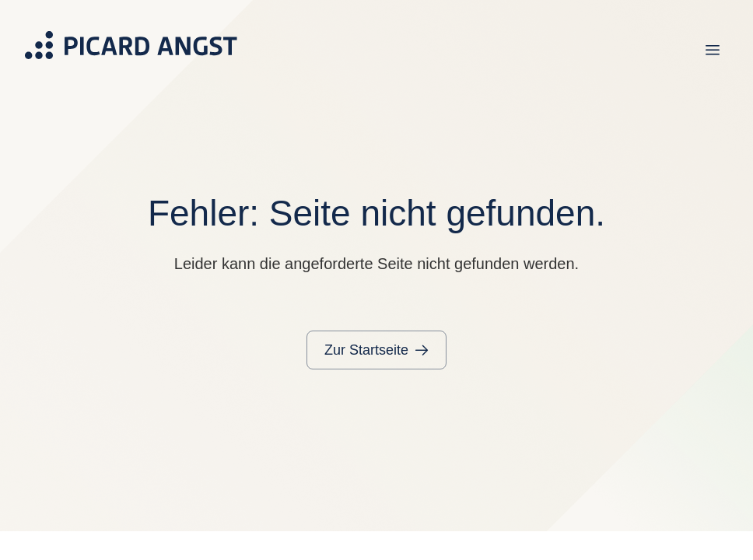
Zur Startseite (366, 350)
